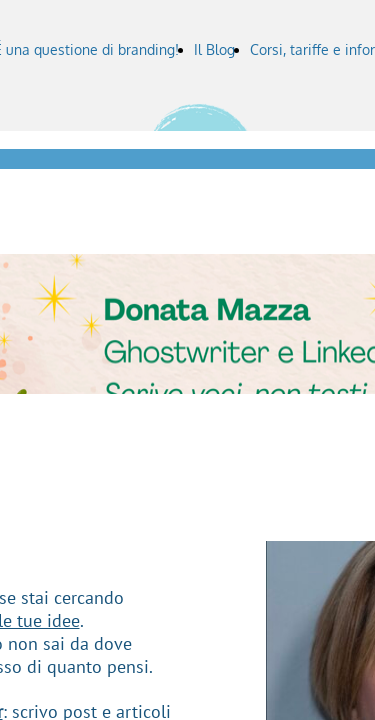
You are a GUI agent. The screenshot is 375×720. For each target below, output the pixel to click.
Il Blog (214, 49)
